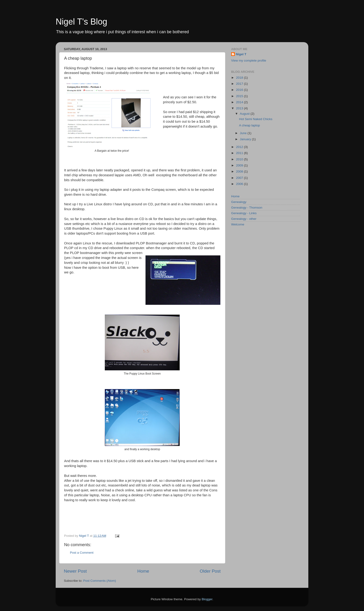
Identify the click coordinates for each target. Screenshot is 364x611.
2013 (240, 108)
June (244, 133)
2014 (240, 102)
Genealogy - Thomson (247, 208)
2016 (240, 90)
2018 (240, 78)
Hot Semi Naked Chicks (256, 119)
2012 (240, 147)
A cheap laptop (249, 125)
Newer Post (75, 571)
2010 (240, 159)
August (245, 114)
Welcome (238, 224)
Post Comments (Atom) (100, 581)
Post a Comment (82, 553)
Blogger (207, 599)
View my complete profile (249, 61)
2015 (240, 96)
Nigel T (241, 54)
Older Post (210, 571)
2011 (240, 153)
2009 (240, 165)
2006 (240, 184)
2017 (240, 84)
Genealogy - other (244, 219)
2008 (240, 171)
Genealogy (239, 202)
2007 (240, 178)
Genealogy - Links (244, 213)
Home (143, 571)
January (246, 139)
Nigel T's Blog (81, 22)
